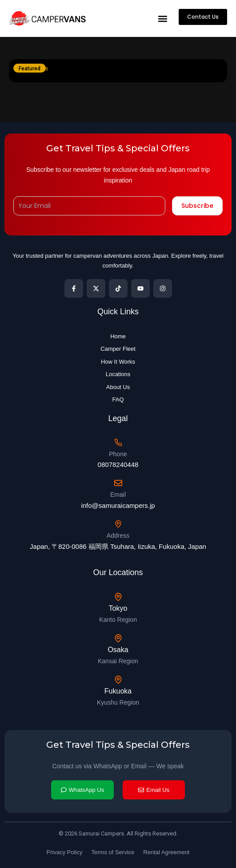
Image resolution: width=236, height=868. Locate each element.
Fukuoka (118, 691)
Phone (118, 454)
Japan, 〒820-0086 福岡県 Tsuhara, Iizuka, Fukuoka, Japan (118, 546)
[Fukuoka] (118, 680)
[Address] (118, 524)
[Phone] (118, 442)
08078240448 (118, 464)
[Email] (118, 483)
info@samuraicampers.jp (118, 505)
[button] (162, 18)
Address (118, 535)
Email (118, 495)
